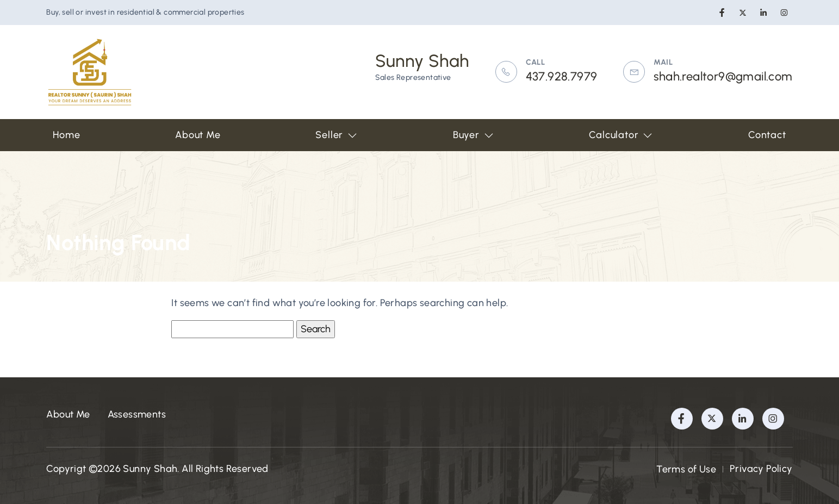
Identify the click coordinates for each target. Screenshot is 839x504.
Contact (767, 135)
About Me (198, 135)
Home (66, 135)
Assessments (137, 414)
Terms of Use (686, 469)
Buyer (474, 135)
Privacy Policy (761, 469)
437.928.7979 (562, 76)
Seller (337, 135)
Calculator (621, 135)
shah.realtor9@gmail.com (723, 76)
